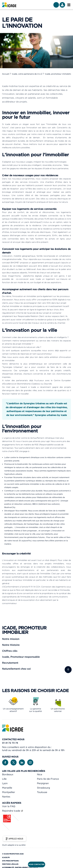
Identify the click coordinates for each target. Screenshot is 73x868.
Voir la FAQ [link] (9, 806)
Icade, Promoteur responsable (21, 657)
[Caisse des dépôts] (10, 830)
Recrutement (10, 663)
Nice (40, 774)
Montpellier (9, 792)
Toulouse (42, 792)
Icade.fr (6, 857)
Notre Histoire (11, 645)
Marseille (7, 788)
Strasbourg (43, 788)
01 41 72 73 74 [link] (10, 743)
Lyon (5, 783)
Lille (4, 779)
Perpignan (43, 783)
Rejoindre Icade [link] (11, 811)
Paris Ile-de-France (48, 779)
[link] (9, 5)
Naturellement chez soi (16, 669)
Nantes (6, 797)
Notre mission (11, 639)
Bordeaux (8, 774)
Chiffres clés (10, 651)
